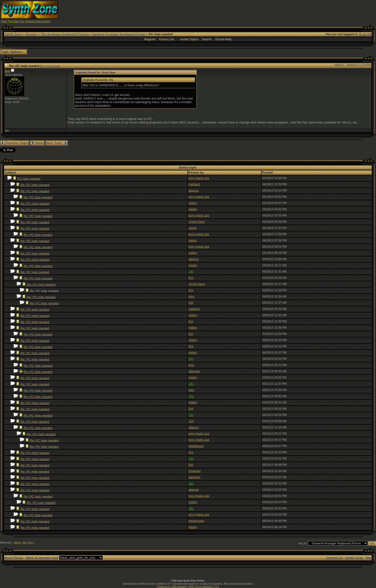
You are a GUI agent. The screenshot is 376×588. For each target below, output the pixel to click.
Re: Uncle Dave (50, 66)
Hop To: (303, 543)
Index (37, 143)
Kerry (31, 542)
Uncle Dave (197, 222)
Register (150, 39)
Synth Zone (13, 34)
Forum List (166, 39)
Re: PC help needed (35, 185)
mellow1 (194, 184)
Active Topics (189, 39)
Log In (365, 34)
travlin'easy (196, 521)
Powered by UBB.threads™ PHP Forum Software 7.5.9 (188, 587)
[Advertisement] (282, 12)
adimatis (194, 371)
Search (207, 39)
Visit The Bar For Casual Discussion (26, 21)
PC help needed (29, 179)
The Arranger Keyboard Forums (65, 34)
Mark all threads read (42, 558)
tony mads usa (199, 178)
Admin (17, 542)
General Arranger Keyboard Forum (119, 34)
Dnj (7, 71)
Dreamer (195, 471)
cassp (193, 228)
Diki (24, 542)
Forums (31, 34)
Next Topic (57, 143)
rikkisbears (196, 446)
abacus (194, 190)
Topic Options (14, 52)
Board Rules (14, 558)
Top (7, 130)
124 (191, 421)
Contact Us (334, 558)
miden (193, 203)
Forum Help (224, 39)
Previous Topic (15, 143)
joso (191, 296)
